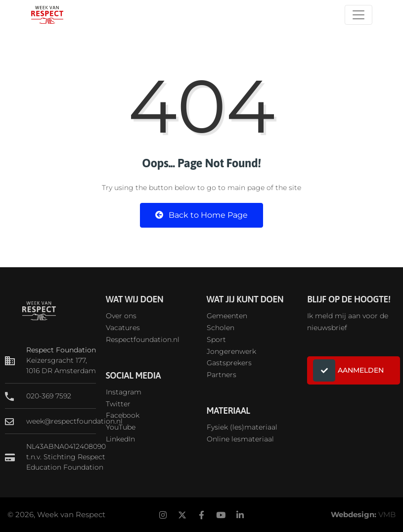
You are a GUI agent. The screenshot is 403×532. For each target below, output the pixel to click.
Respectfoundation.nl (143, 339)
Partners (222, 375)
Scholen (221, 328)
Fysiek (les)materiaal (242, 427)
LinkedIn (120, 439)
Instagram (124, 392)
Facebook (123, 415)
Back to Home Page (201, 215)
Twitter (118, 404)
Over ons (121, 316)
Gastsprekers (229, 363)
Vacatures (123, 328)
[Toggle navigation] (358, 15)
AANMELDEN (348, 370)
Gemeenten (227, 316)
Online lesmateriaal (240, 439)
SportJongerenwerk (231, 345)
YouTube (121, 427)
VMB (387, 514)
